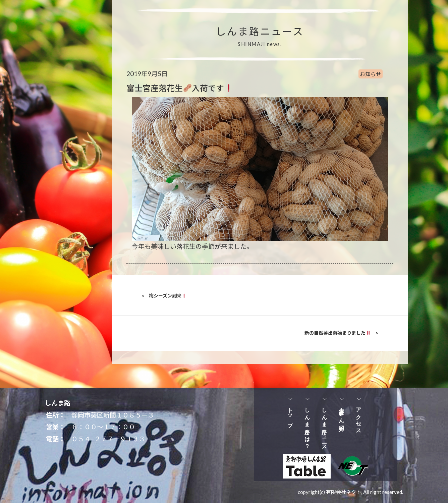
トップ (290, 415)
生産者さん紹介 (342, 413)
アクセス (359, 418)
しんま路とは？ (307, 425)
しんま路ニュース (324, 426)
